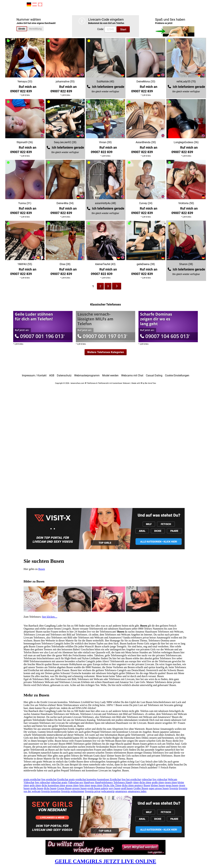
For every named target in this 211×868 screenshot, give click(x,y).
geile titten (35, 785)
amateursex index (137, 791)
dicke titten (145, 782)
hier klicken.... (50, 617)
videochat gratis (59, 782)
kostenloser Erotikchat (109, 779)
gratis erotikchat (32, 779)
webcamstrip (108, 791)
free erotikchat (49, 779)
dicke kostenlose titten (53, 785)
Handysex (89, 782)
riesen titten (171, 782)
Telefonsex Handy (123, 782)
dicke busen (50, 788)
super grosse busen (159, 788)
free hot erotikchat (131, 779)
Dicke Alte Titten (112, 785)
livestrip (174, 788)
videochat (147, 779)
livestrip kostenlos (51, 791)
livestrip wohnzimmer (73, 791)
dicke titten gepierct (132, 785)
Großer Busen (141, 788)
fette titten (85, 785)
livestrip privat (93, 791)
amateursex (121, 791)
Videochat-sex (75, 782)
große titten (158, 782)
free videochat (42, 782)
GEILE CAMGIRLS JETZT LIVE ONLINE (106, 861)
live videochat (160, 779)
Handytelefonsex (104, 782)
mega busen (172, 785)
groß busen (127, 788)
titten (136, 782)
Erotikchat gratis (66, 779)
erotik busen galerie (98, 788)
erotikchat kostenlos (86, 779)
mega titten (97, 785)
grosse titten (72, 785)
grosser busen (80, 788)
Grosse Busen (64, 788)
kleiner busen (158, 785)
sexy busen (115, 788)
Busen (42, 569)
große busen (37, 788)
